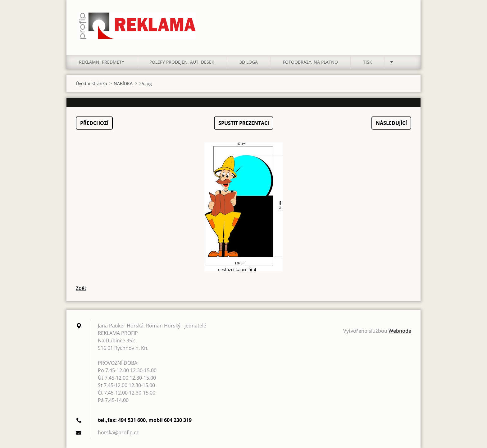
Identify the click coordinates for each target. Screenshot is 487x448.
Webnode (400, 331)
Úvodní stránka (91, 83)
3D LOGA (249, 62)
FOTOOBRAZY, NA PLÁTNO (310, 62)
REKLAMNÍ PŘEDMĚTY (102, 62)
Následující (391, 123)
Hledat (404, 18)
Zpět (81, 288)
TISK (368, 62)
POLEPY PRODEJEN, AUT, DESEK (182, 62)
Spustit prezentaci (244, 123)
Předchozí (94, 123)
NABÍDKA (123, 83)
